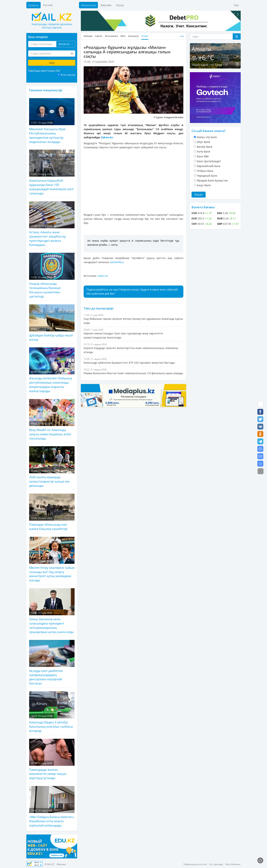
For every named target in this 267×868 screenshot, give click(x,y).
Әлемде (88, 36)
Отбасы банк (205, 171)
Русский (48, 5)
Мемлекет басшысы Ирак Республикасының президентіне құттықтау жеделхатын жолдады (52, 121)
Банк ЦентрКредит (209, 161)
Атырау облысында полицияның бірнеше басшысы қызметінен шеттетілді (52, 276)
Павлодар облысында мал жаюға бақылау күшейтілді (52, 512)
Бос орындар (216, 864)
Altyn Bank (203, 142)
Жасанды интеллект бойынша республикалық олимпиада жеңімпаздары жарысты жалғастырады (52, 370)
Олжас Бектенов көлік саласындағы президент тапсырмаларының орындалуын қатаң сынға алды (52, 611)
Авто (123, 36)
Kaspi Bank (204, 185)
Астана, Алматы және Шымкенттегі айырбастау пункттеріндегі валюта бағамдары (52, 224)
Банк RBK (203, 156)
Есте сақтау (68, 75)
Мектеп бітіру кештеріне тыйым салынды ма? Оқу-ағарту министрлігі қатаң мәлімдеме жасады (52, 560)
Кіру (236, 5)
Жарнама (106, 5)
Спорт (145, 36)
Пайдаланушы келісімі (195, 864)
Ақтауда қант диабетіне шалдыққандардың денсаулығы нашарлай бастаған (52, 663)
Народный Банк (207, 176)
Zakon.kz (107, 137)
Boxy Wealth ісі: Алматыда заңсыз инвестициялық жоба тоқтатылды (52, 420)
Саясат (99, 36)
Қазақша (33, 5)
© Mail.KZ (49, 864)
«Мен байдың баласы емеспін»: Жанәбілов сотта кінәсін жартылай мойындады (52, 807)
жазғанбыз (117, 262)
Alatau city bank (207, 137)
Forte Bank (203, 152)
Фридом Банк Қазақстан (212, 180)
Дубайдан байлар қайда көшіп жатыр (52, 323)
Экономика (111, 36)
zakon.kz (103, 276)
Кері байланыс (233, 864)
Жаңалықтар (88, 5)
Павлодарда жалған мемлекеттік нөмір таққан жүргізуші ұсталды (52, 759)
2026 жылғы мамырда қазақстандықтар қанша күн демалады (52, 467)
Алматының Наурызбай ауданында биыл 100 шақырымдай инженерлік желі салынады (52, 172)
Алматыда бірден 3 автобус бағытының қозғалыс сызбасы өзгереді (52, 712)
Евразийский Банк (209, 166)
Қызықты (133, 36)
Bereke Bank (205, 147)
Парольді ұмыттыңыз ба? (44, 71)
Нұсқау (120, 5)
